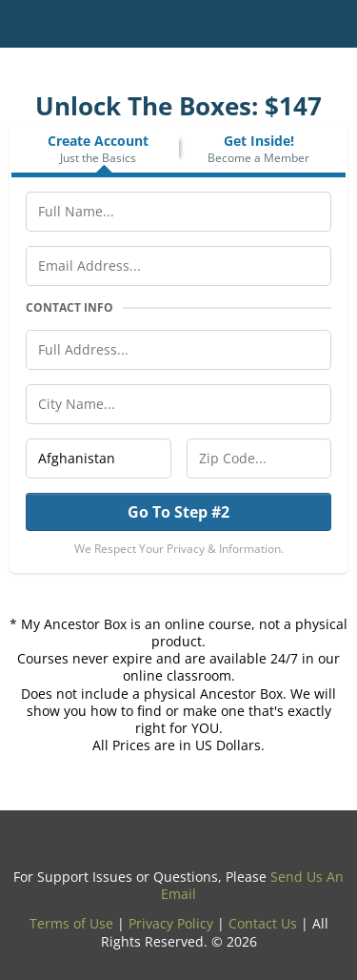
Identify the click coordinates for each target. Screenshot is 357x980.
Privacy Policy (171, 923)
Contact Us (263, 923)
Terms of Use (71, 923)
